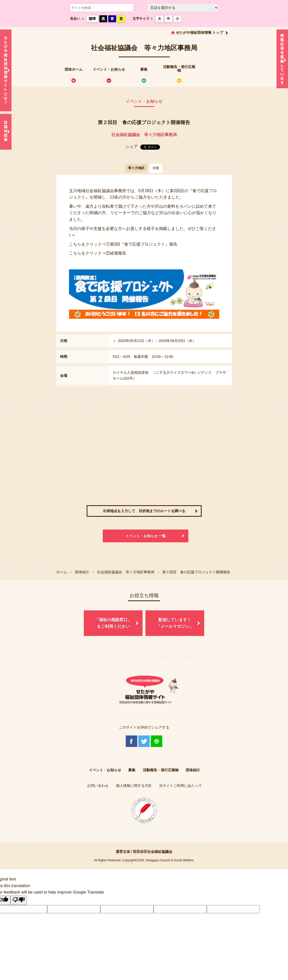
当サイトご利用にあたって (180, 786)
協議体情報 (6, 132)
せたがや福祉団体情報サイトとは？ (6, 70)
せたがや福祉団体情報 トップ (200, 32)
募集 (144, 69)
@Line (157, 741)
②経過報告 (116, 253)
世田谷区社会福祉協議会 (153, 852)
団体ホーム (74, 69)
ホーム (62, 572)
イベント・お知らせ (109, 69)
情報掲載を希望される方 (282, 60)
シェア (132, 146)
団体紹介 (82, 572)
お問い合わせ (98, 786)
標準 (92, 19)
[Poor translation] (19, 900)
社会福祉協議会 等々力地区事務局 (144, 135)
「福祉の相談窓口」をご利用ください (113, 623)
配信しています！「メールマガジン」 (175, 623)
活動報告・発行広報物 (179, 69)
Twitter (144, 741)
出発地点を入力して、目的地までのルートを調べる (144, 511)
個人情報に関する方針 (134, 786)
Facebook (131, 741)
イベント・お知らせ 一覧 (146, 536)
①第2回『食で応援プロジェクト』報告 (142, 244)
